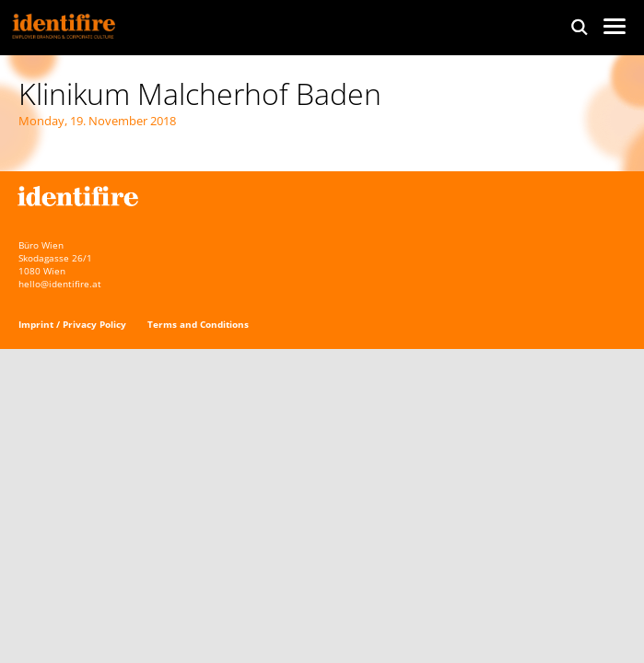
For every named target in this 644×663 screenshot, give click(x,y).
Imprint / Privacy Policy (72, 324)
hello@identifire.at (60, 284)
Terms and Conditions (198, 324)
